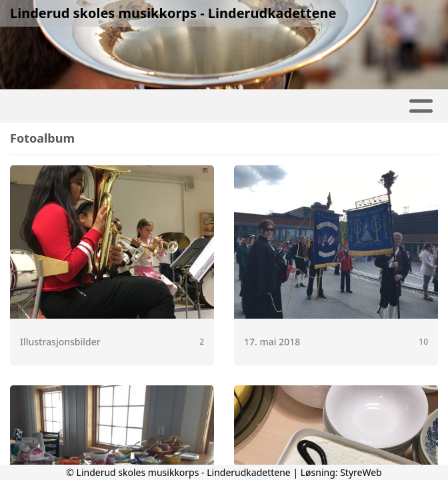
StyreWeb (361, 472)
